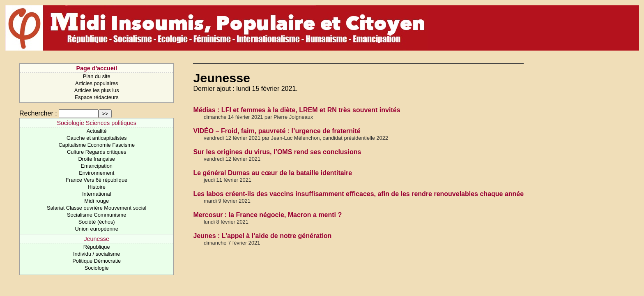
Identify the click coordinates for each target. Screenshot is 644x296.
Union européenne (97, 229)
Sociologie (97, 268)
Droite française (97, 159)
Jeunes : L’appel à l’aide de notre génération (262, 236)
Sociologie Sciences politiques (97, 123)
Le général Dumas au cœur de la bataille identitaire (273, 173)
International (97, 194)
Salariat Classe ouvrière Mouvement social (97, 208)
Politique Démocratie (97, 261)
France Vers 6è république (97, 180)
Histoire (96, 187)
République (97, 247)
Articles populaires (97, 83)
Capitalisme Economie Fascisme (97, 145)
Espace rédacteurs (97, 97)
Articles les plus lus (97, 90)
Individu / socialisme (97, 254)
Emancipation (97, 166)
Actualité (97, 131)
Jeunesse (97, 239)
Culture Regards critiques (97, 152)
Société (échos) (97, 222)
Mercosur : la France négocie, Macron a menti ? (267, 215)
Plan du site (97, 76)
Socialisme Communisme (97, 215)
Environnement (97, 173)
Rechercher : (38, 113)
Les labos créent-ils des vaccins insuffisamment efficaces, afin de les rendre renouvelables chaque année (358, 194)
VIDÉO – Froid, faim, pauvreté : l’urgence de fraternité (277, 131)
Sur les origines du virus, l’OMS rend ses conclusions (277, 152)
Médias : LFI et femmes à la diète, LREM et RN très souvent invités (297, 110)
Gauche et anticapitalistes (97, 138)
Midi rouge (97, 201)
